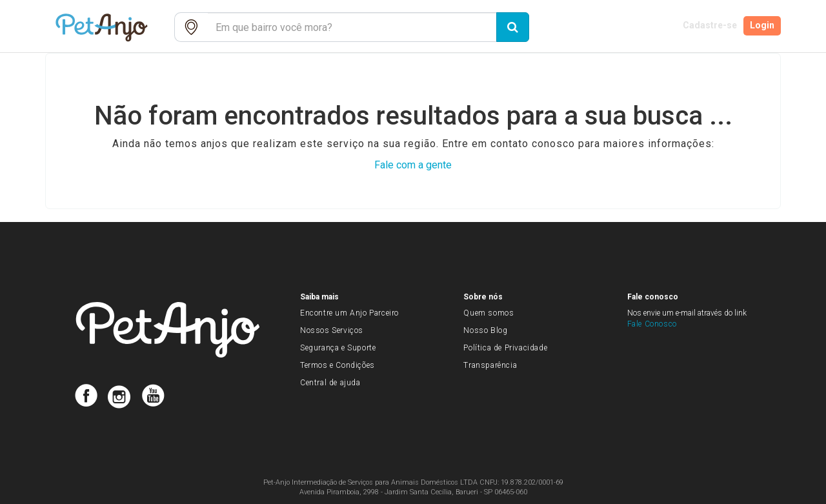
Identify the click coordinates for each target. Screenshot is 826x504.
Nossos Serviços (332, 330)
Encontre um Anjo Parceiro (349, 313)
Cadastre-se (707, 27)
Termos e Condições (337, 365)
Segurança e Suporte (338, 348)
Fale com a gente (413, 165)
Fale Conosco (652, 324)
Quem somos (489, 313)
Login (763, 27)
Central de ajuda (330, 383)
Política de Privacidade (505, 348)
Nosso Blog (485, 330)
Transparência (490, 365)
